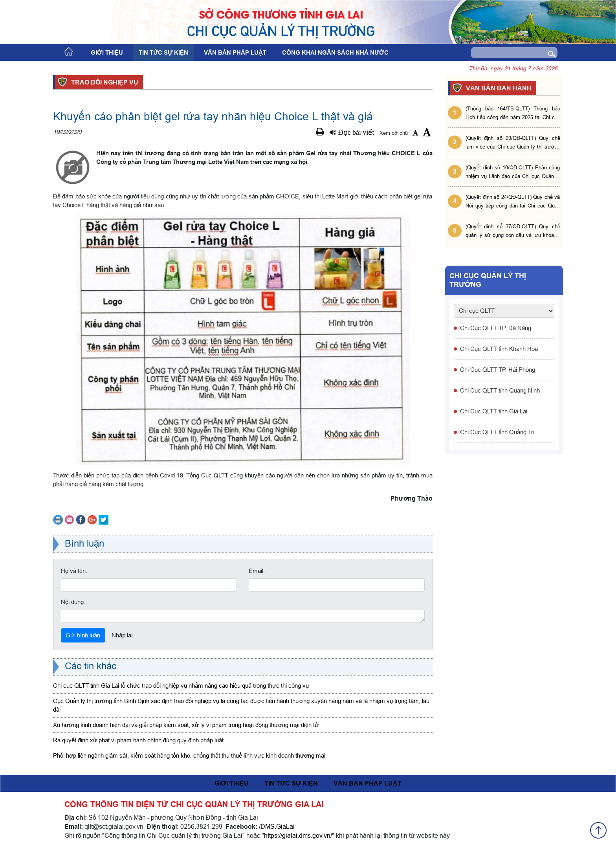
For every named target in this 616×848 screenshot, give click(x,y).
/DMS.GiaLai (277, 826)
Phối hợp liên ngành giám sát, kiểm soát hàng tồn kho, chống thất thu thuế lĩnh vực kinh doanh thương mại (189, 755)
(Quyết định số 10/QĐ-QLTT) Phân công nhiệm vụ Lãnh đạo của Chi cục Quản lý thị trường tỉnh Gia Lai (513, 172)
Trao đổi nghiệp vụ (104, 82)
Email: (257, 571)
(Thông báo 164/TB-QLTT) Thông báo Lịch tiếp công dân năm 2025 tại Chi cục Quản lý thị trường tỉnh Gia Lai (513, 113)
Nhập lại (122, 635)
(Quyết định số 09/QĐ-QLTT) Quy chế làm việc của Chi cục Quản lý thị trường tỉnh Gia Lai (513, 143)
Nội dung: (73, 602)
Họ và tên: (74, 571)
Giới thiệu (107, 53)
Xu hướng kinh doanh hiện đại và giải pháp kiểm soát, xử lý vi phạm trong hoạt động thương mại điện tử (186, 725)
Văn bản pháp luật (235, 53)
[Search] (502, 53)
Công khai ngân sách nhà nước (335, 53)
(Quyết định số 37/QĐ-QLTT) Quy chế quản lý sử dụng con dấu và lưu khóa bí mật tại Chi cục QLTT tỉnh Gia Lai (513, 231)
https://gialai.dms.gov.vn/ (298, 835)
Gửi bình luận (83, 635)
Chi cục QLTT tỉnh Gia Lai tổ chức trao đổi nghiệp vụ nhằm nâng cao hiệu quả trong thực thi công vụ (181, 686)
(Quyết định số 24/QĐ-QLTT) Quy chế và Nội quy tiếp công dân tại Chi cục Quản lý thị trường (513, 202)
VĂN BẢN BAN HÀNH (498, 88)
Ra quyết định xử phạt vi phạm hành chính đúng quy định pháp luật (138, 740)
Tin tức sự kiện (163, 53)
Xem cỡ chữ (394, 133)
